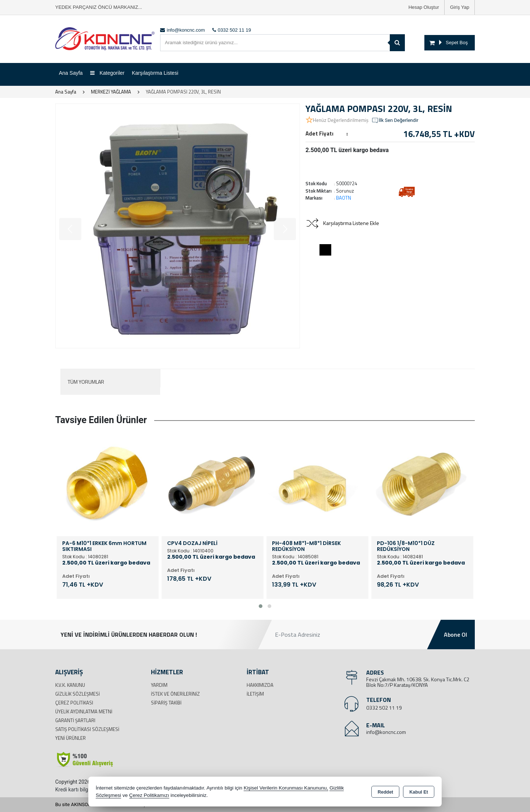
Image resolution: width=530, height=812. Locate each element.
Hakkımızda (260, 685)
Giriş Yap (460, 7)
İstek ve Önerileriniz (175, 694)
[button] (261, 606)
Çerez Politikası (74, 703)
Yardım (159, 685)
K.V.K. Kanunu (70, 685)
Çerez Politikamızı (149, 795)
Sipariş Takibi (166, 703)
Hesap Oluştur (424, 7)
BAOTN (344, 198)
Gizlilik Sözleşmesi (77, 694)
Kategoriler (107, 73)
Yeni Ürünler (70, 738)
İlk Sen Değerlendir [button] (395, 120)
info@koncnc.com (386, 732)
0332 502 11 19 (384, 708)
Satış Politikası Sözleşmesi (87, 729)
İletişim (255, 694)
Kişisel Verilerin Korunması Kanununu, (286, 788)
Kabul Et (419, 792)
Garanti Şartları (75, 720)
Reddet (385, 792)
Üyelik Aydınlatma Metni (84, 711)
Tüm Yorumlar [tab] (86, 382)
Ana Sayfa (71, 73)
